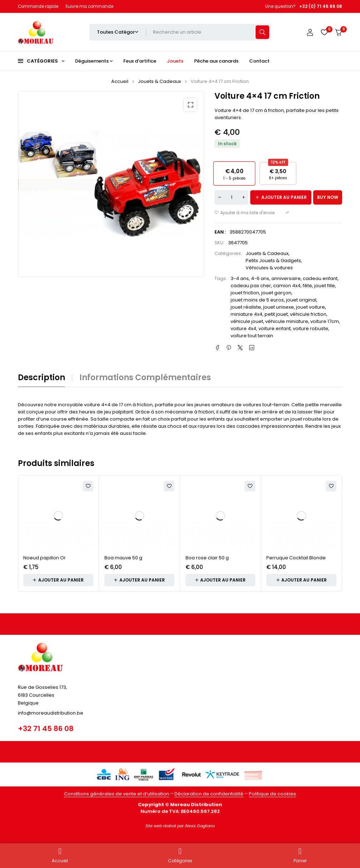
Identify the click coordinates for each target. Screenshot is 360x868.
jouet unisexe (278, 307)
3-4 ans (240, 278)
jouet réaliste (246, 307)
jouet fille (325, 286)
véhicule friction (308, 314)
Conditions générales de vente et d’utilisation (117, 794)
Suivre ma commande (89, 6)
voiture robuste (310, 328)
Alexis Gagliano (200, 826)
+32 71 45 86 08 (46, 729)
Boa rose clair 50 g (207, 558)
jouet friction (245, 293)
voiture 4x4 (243, 328)
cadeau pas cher (251, 286)
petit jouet (276, 314)
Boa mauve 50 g (123, 558)
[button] (190, 105)
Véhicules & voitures (269, 268)
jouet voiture (310, 307)
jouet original (301, 300)
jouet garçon (276, 293)
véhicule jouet (247, 321)
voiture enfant (275, 328)
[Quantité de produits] (231, 197)
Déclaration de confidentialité (209, 794)
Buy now (328, 197)
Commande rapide (38, 6)
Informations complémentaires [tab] (145, 378)
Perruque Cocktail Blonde (296, 558)
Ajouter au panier (284, 197)
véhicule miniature (287, 321)
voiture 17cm (325, 321)
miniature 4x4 (246, 314)
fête (307, 286)
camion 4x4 (287, 286)
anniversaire (286, 278)
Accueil (120, 81)
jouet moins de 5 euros (257, 300)
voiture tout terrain (252, 336)
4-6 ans (260, 278)
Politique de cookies (272, 794)
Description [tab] (41, 378)
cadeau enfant (320, 278)
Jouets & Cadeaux (159, 81)
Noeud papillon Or (45, 558)
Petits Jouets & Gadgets (273, 261)
